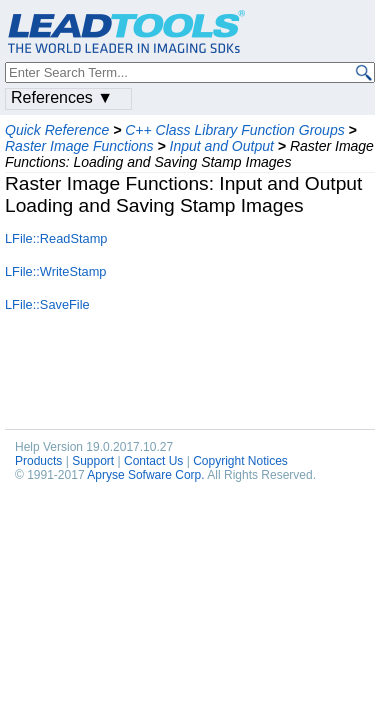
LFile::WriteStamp (55, 271)
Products (38, 461)
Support (93, 461)
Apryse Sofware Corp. (145, 475)
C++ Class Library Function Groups (234, 130)
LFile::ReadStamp (56, 238)
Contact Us (153, 461)
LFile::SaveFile (47, 304)
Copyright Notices (240, 461)
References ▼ (62, 97)
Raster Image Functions (79, 146)
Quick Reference (57, 130)
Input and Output (222, 146)
